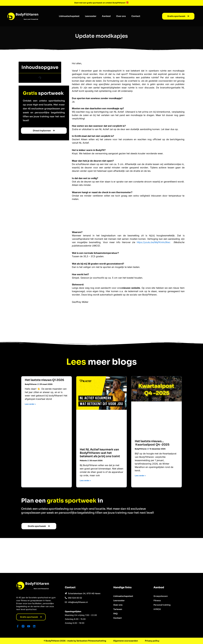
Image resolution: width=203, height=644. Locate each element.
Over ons (121, 16)
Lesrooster (91, 16)
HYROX (157, 609)
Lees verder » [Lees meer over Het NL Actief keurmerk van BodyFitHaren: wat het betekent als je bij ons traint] (85, 480)
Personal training (162, 604)
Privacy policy (152, 641)
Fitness (157, 600)
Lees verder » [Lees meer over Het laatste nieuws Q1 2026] (30, 404)
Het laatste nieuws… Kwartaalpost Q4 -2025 (152, 443)
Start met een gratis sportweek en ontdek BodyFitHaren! (100, 3)
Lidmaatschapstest (69, 16)
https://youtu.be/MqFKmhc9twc (154, 242)
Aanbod (106, 16)
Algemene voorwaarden (126, 641)
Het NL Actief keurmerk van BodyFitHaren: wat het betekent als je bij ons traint (100, 453)
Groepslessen (161, 596)
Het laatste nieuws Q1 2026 (45, 380)
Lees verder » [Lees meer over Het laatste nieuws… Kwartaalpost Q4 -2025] (140, 475)
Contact (136, 16)
